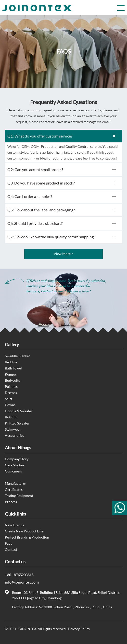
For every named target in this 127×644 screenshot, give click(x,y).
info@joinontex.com (22, 582)
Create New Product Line (24, 531)
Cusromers (13, 471)
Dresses (11, 393)
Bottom (11, 417)
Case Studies (14, 465)
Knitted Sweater (17, 423)
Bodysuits (12, 380)
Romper (11, 374)
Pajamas (11, 386)
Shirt (9, 399)
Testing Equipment (19, 496)
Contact (11, 549)
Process (11, 502)
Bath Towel (13, 368)
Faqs (8, 543)
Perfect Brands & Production (27, 537)
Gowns (10, 405)
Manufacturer (16, 483)
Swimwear (13, 429)
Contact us (49, 291)
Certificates (14, 489)
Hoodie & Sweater (19, 411)
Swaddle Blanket (17, 356)
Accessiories (14, 435)
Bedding (11, 362)
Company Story (17, 459)
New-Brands (14, 525)
